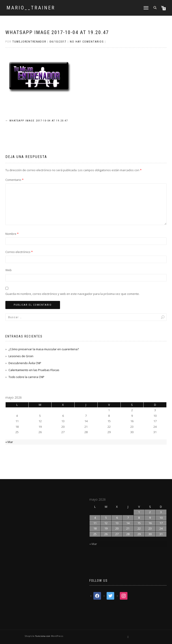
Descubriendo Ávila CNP (25, 363)
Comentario (14, 180)
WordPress (57, 636)
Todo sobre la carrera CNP (26, 377)
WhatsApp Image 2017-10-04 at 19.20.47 (57, 32)
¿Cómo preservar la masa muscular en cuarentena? (44, 349)
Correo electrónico (19, 252)
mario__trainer (31, 8)
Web (9, 270)
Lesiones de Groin (21, 356)
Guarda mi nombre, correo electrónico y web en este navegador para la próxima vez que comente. (72, 294)
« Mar (9, 442)
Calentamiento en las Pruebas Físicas (34, 370)
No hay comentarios (87, 42)
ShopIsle (30, 636)
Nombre (12, 234)
